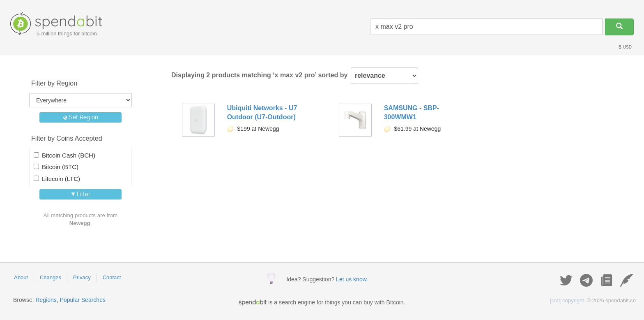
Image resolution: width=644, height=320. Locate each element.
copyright (567, 300)
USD (625, 47)
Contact (112, 277)
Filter (81, 194)
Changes (51, 277)
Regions (46, 300)
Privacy (82, 277)
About (21, 277)
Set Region (81, 117)
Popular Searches (83, 300)
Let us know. (352, 279)
